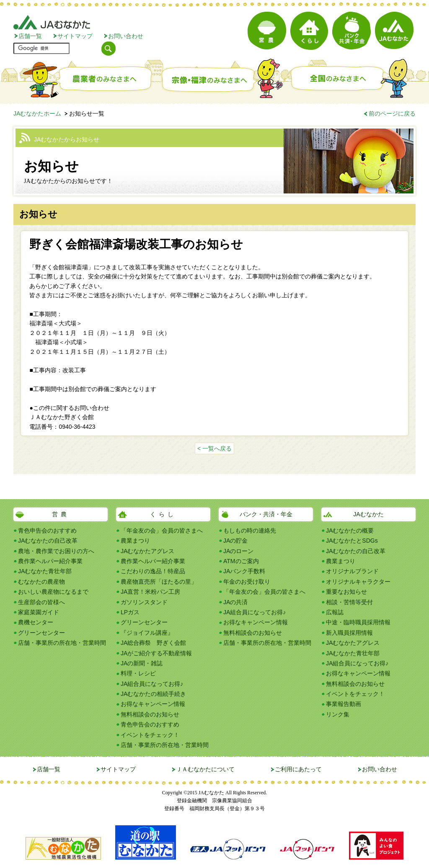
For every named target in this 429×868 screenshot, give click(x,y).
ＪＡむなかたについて (205, 769)
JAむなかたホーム (37, 113)
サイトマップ (75, 36)
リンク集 (338, 714)
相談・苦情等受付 (349, 602)
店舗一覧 (30, 36)
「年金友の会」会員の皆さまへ (162, 531)
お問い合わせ (126, 36)
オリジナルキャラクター (358, 582)
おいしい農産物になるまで (53, 592)
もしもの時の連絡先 (250, 531)
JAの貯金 (235, 541)
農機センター (36, 622)
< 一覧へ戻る (214, 448)
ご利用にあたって (298, 769)
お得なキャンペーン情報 (153, 704)
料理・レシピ (138, 673)
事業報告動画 (344, 704)
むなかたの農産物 (41, 582)
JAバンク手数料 (244, 571)
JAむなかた (368, 514)
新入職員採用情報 (349, 633)
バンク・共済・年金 (266, 514)
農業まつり (135, 541)
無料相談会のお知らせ (150, 714)
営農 (61, 514)
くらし (163, 514)
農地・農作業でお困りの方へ (56, 551)
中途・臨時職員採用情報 (358, 622)
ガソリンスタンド (144, 602)
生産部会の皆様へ (41, 602)
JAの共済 (235, 602)
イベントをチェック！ (150, 735)
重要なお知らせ (346, 592)
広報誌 (335, 612)
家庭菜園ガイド (39, 612)
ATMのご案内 (241, 561)
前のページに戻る (392, 113)
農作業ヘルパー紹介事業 (50, 561)
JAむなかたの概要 (350, 531)
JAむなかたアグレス (147, 551)
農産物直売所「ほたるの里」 (159, 582)
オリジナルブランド (352, 571)
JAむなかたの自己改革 (48, 541)
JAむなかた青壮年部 (45, 571)
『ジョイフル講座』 (147, 633)
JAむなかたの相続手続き (153, 694)
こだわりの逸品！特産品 (153, 571)
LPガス (130, 612)
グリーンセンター (41, 633)
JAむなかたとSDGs (352, 541)
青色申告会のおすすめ (47, 531)
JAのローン (238, 551)
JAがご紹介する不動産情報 (156, 653)
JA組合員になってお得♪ (152, 684)
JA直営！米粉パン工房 (150, 592)
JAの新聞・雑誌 (142, 663)
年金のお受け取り (247, 582)
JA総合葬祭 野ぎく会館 (153, 643)
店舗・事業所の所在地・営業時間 (62, 643)
